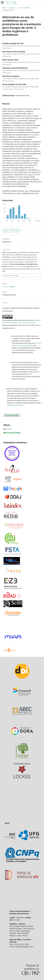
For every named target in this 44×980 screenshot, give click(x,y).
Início (4, 8)
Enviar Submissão (12, 415)
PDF (7, 231)
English (9, 429)
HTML (17, 231)
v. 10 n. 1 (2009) (24, 8)
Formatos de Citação (11, 275)
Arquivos (12, 8)
